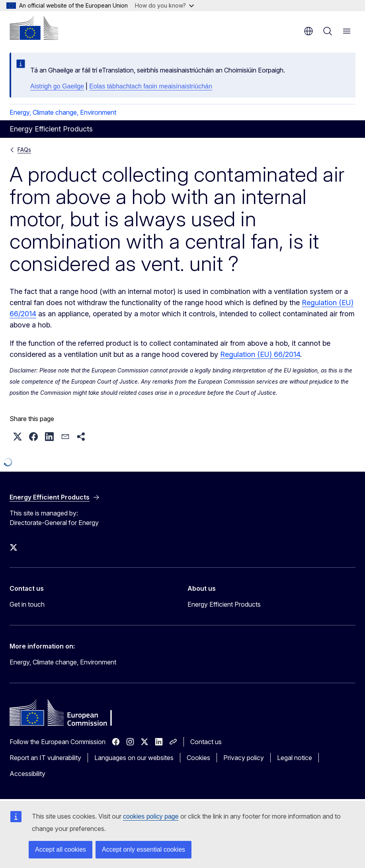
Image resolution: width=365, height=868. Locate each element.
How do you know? (164, 5)
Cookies (198, 758)
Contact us (206, 742)
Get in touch (27, 604)
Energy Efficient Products (224, 604)
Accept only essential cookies (143, 849)
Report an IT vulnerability (45, 758)
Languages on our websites (134, 758)
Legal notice (295, 758)
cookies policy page (151, 816)
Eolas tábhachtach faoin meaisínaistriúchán (151, 86)
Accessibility (27, 774)
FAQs (24, 150)
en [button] (308, 31)
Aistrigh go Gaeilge (57, 86)
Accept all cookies (61, 849)
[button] (18, 437)
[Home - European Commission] (34, 28)
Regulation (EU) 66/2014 (260, 354)
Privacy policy (244, 758)
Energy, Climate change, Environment (63, 112)
